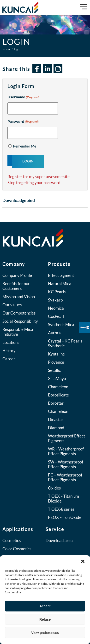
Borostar (56, 403)
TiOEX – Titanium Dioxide (63, 499)
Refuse (45, 619)
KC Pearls (57, 292)
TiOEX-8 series (61, 509)
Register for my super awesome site (39, 177)
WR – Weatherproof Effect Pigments (66, 451)
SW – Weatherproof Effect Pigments (66, 464)
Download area (59, 540)
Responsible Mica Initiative (18, 332)
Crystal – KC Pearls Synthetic (65, 343)
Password (23, 122)
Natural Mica (60, 284)
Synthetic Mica (61, 325)
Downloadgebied (19, 200)
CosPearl (56, 316)
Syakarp (55, 300)
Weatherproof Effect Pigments (66, 438)
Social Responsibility (20, 321)
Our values (12, 305)
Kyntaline (56, 354)
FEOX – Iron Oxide (65, 517)
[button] (83, 561)
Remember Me (25, 146)
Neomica (56, 308)
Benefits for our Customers (16, 286)
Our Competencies (19, 313)
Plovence (56, 362)
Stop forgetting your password (34, 183)
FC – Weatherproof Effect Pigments (65, 477)
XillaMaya (57, 379)
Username (24, 97)
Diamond (56, 428)
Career (9, 359)
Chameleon (58, 387)
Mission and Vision (19, 297)
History (9, 351)
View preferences (45, 633)
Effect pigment (61, 275)
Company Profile (17, 275)
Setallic (54, 370)
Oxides (54, 488)
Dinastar (56, 419)
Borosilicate (58, 395)
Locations (11, 342)
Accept (45, 606)
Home (6, 49)
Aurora (54, 333)
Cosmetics (12, 540)
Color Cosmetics (17, 549)
